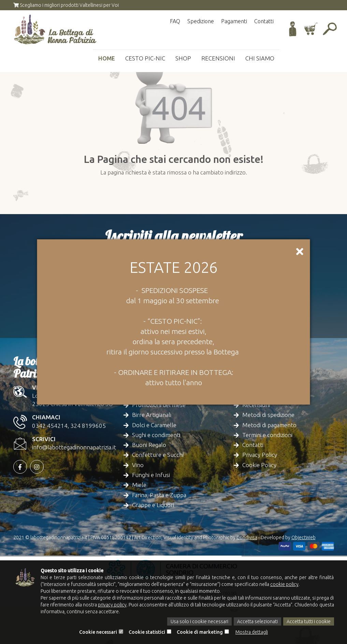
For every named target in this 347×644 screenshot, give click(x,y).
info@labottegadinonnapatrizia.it (74, 447)
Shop (183, 58)
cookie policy (284, 584)
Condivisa (247, 537)
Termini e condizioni (267, 435)
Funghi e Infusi (151, 475)
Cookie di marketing (200, 632)
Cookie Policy (259, 465)
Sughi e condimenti (156, 435)
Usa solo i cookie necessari (199, 621)
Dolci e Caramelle (154, 425)
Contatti (264, 21)
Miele (139, 485)
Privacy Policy (260, 455)
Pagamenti (234, 21)
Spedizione (201, 21)
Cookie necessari (98, 632)
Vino (138, 465)
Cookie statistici (147, 632)
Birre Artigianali (152, 415)
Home (106, 58)
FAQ (175, 21)
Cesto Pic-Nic (145, 58)
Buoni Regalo (149, 445)
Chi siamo (260, 58)
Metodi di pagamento (269, 425)
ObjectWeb (303, 537)
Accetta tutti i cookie (309, 621)
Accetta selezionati (257, 621)
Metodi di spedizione (268, 415)
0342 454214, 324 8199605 (69, 426)
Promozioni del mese (159, 405)
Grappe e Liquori (153, 505)
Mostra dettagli (252, 632)
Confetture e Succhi (158, 455)
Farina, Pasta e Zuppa (159, 495)
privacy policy (112, 605)
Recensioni (218, 58)
